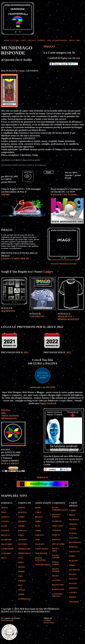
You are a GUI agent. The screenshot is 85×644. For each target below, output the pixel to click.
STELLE (22, 590)
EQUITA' (73, 597)
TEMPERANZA (24, 599)
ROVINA (73, 574)
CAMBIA (73, 510)
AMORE (6, 194)
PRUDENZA (74, 520)
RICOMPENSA (75, 542)
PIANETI (56, 535)
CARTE (24, 40)
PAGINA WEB (58, 585)
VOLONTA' (74, 538)
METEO (55, 576)
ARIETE (4, 508)
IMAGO (72, 40)
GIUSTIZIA (23, 544)
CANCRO (5, 521)
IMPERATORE (24, 549)
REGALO (32, 40)
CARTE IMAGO (42, 549)
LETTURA (15, 40)
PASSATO (73, 584)
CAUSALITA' (74, 552)
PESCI (4, 558)
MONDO (22, 567)
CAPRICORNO (7, 549)
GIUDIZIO (22, 540)
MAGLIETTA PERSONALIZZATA (68, 318)
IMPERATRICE (24, 553)
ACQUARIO (6, 553)
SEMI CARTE (58, 526)
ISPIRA (72, 565)
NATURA (73, 593)
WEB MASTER (41, 553)
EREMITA (22, 521)
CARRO (21, 517)
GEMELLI (5, 517)
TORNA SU (42, 477)
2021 (26, 352)
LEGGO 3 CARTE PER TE (15, 259)
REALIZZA (74, 561)
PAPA (20, 576)
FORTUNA (23, 531)
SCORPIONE (6, 540)
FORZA (21, 535)
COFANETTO (37, 316)
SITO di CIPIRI (58, 544)
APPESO (22, 508)
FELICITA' (74, 579)
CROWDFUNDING (60, 40)
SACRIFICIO (74, 570)
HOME (7, 40)
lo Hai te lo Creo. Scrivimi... (64, 194)
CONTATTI (40, 544)
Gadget (48, 272)
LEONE (4, 526)
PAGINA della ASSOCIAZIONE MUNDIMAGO (10, 414)
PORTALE (56, 540)
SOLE (21, 585)
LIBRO (38, 521)
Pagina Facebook (48, 403)
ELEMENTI (57, 521)
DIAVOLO (22, 512)
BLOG (38, 526)
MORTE (21, 572)
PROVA (72, 515)
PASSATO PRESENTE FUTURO (64, 264)
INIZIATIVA (74, 602)
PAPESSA (22, 581)
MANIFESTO (8, 311)
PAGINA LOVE (58, 589)
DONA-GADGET (10, 463)
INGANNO (73, 588)
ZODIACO (41, 40)
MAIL (79, 40)
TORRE (21, 594)
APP (49, 40)
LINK (37, 540)
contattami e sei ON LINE (42, 387)
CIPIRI (38, 531)
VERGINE (5, 531)
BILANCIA (6, 535)
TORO (4, 512)
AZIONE (73, 529)
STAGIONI (57, 530)
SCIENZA (73, 533)
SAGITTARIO (7, 544)
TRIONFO (73, 524)
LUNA (21, 558)
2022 (69, 352)
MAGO (21, 563)
